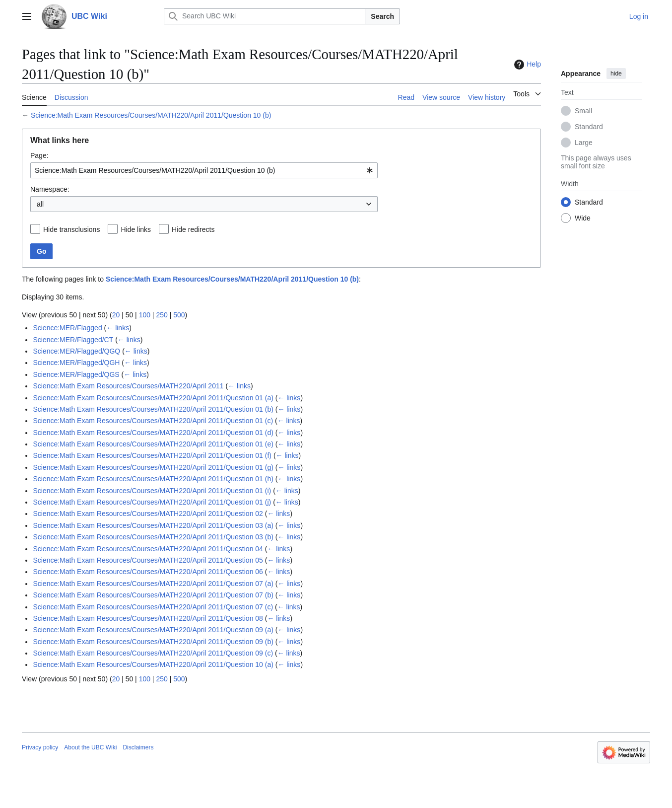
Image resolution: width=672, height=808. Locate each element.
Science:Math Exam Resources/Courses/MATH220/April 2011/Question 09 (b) (153, 642)
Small (583, 111)
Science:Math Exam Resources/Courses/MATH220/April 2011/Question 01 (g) (153, 467)
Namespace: (50, 189)
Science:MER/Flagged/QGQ (76, 351)
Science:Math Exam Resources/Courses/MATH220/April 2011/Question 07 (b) (153, 595)
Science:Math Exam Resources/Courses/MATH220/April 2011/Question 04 (148, 549)
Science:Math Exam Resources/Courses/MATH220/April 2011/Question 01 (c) (153, 421)
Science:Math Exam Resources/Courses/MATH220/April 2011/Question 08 (148, 618)
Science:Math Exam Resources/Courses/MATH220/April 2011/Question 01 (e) (153, 444)
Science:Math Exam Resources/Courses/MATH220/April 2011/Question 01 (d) (153, 433)
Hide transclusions (71, 229)
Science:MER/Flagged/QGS (76, 374)
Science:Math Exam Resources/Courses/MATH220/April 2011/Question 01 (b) (153, 409)
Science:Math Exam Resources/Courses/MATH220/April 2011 (128, 386)
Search (382, 16)
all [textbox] (40, 204)
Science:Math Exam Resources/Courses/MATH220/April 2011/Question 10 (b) (151, 115)
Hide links (136, 229)
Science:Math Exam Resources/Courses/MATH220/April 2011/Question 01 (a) (153, 398)
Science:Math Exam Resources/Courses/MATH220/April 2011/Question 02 (148, 514)
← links (118, 328)
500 (179, 315)
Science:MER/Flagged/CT (73, 340)
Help (526, 65)
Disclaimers (138, 747)
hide (616, 73)
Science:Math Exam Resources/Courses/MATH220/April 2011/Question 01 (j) (152, 502)
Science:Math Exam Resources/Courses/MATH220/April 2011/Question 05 (148, 560)
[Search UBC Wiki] (265, 16)
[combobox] (204, 170)
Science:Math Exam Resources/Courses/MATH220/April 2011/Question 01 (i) (152, 491)
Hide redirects (193, 229)
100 (145, 315)
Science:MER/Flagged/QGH (76, 363)
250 (162, 315)
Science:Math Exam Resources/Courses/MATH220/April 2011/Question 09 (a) (153, 630)
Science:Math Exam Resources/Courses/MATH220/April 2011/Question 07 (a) (153, 584)
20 (116, 315)
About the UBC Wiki (90, 747)
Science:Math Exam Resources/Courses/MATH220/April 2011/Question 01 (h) (153, 479)
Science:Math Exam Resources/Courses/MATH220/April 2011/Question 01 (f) (152, 455)
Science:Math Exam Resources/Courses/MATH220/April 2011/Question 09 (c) (153, 653)
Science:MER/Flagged (67, 328)
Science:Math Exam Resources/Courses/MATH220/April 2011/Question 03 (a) (153, 525)
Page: (39, 155)
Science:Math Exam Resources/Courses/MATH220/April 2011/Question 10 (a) (153, 664)
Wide (583, 218)
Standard (589, 127)
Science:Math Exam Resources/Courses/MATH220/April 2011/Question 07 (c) (153, 607)
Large (584, 143)
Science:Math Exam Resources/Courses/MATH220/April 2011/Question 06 (148, 572)
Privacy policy (40, 747)
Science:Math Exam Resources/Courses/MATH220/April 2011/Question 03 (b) (153, 537)
